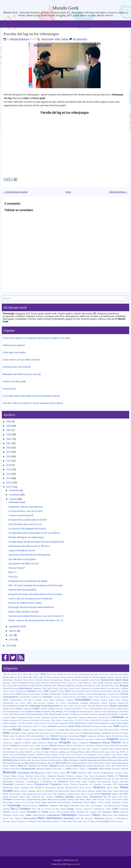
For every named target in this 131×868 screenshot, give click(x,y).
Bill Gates (97, 686)
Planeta (98, 779)
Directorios (27, 709)
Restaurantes (64, 791)
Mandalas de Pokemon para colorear (22, 374)
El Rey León (8, 714)
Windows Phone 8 (10, 822)
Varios (116, 812)
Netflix (69, 769)
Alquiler (111, 677)
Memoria (113, 760)
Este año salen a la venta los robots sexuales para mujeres (33, 403)
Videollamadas (84, 815)
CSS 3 (31, 700)
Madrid (30, 758)
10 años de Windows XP (21, 515)
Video (57, 39)
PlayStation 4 (35, 782)
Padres (43, 776)
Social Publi (117, 797)
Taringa (125, 802)
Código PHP (55, 694)
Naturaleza (16, 769)
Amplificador (8, 680)
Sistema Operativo (65, 797)
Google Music (88, 730)
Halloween (106, 733)
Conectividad (24, 697)
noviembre (15, 495)
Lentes (112, 752)
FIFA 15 (80, 720)
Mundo (61, 766)
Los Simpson (77, 755)
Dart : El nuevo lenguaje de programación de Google (35, 585)
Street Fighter (123, 800)
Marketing (8, 760)
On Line (72, 773)
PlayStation (8, 782)
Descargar (35, 706)
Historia (54, 736)
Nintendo (93, 769)
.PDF (5, 674)
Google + (26, 730)
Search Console (88, 794)
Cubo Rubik (49, 700)
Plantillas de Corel (111, 779)
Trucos (6, 812)
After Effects (34, 677)
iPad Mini (45, 746)
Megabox (84, 760)
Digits (12, 709)
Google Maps (76, 730)
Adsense (13, 677)
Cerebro (40, 691)
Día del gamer (81, 706)
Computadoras (11, 697)
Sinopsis (50, 797)
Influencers (53, 743)
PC (117, 776)
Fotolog (71, 723)
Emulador (84, 714)
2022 (9, 439)
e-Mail (37, 711)
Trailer (115, 809)
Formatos (42, 723)
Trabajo (70, 809)
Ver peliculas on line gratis (22, 559)
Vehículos (124, 812)
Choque (87, 691)
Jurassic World (121, 749)
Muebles (45, 766)
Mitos (96, 763)
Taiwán (108, 802)
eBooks (59, 711)
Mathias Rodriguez (20, 39)
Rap (32, 788)
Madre (24, 758)
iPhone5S (99, 746)
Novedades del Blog (29, 773)
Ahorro (57, 677)
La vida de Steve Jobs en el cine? (26, 511)
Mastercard (45, 760)
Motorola (13, 766)
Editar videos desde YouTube (24, 612)
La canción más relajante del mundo (27, 529)
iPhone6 (106, 746)
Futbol (119, 723)
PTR (115, 784)
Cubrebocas (60, 700)
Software (7, 799)
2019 (9, 452)
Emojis (58, 714)
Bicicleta (88, 686)
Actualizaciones (117, 674)
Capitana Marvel (99, 689)
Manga (65, 758)
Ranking (25, 788)
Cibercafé (116, 691)
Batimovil (40, 686)
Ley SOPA (120, 752)
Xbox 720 (86, 822)
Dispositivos (77, 709)
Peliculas (124, 776)
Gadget (13, 726)
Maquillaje (86, 758)
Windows (99, 818)
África (26, 677)
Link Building (20, 755)
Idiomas (80, 739)
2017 (9, 461)
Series (6, 797)
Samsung (27, 794)
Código (45, 694)
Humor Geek (47, 39)
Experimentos (72, 718)
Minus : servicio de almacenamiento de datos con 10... (36, 620)
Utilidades (107, 812)
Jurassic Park (107, 749)
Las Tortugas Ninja (75, 752)
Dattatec (51, 703)
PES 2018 (56, 779)
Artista (53, 683)
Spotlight (71, 800)
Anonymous (57, 680)
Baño (24, 686)
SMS (105, 797)
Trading (78, 809)
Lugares (107, 755)
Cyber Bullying (122, 700)
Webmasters (30, 818)
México (34, 763)
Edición (91, 712)
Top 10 (40, 809)
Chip (73, 691)
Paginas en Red (73, 864)
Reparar (32, 791)
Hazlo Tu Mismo (17, 736)
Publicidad (123, 784)
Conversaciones (68, 697)
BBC (55, 686)
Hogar (83, 736)
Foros (49, 723)
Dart (17, 703)
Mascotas (36, 760)
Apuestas (7, 683)
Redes (116, 788)
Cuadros (39, 700)
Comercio (73, 694)
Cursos (96, 700)
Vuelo (115, 815)
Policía (72, 782)
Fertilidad (35, 720)
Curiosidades (83, 700)
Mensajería (123, 760)
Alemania (79, 677)
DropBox (30, 711)
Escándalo (124, 714)
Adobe (6, 677)
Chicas (61, 691)
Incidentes (27, 743)
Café (44, 689)
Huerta (27, 739)
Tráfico (108, 809)
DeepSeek (84, 703)
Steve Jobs (91, 799)
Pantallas (79, 776)
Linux (48, 755)
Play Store (124, 779)
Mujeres (54, 766)
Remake (24, 791)
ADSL (20, 677)
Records (89, 788)
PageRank (52, 776)
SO (110, 797)
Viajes (22, 815)
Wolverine (33, 822)
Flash (30, 723)
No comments (80, 39)
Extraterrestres (104, 718)
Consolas (47, 697)
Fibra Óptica (56, 720)
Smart (85, 797)
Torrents (48, 809)
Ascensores (61, 683)
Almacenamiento (100, 677)
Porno (84, 782)
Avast (5, 686)
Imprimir (18, 743)
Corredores (115, 697)
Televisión (75, 806)
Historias (63, 736)
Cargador (124, 689)
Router (110, 791)
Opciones (97, 773)
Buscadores (26, 688)
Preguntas (124, 782)
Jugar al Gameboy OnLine (22, 550)
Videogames (54, 815)
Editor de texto (101, 712)
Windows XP (23, 822)
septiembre (15, 626)
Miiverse (70, 763)
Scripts (77, 794)
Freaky (96, 723)
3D (69, 674)
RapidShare (40, 788)
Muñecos (69, 766)
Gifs (5, 730)
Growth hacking (27, 733)
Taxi (4, 806)
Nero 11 (12, 572)
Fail (127, 717)
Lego (107, 752)
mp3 (39, 766)
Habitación (87, 733)
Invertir (32, 746)
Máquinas (95, 757)
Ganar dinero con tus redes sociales (21, 360)
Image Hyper (101, 739)
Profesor (30, 784)
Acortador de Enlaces (100, 674)
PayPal (111, 776)
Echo (66, 712)
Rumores (124, 791)
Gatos (110, 726)
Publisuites (8, 788)
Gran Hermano (106, 730)
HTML (13, 739)
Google (17, 730)
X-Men (64, 822)
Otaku (14, 776)
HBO (28, 736)
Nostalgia (116, 769)
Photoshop (66, 779)
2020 (9, 448)
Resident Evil (51, 791)
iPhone (53, 745)
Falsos (6, 720)
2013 (9, 478)
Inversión (24, 746)
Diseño (36, 709)
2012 (9, 483)
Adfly (126, 674)
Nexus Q (84, 769)
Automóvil (117, 683)
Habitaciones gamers (14, 345)
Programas (56, 784)
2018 (9, 456)
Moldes (102, 763)
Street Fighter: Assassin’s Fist (16, 802)
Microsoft (61, 763)
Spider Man (46, 799)
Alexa (86, 677)
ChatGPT (54, 691)
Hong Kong (124, 736)
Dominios (98, 709)
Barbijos (31, 686)
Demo (104, 703)
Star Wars (80, 799)
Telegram (53, 806)
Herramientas (37, 736)
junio (12, 639)
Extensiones (92, 718)
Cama (66, 689)
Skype (79, 797)
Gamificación (62, 726)
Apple (119, 680)
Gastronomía (96, 726)
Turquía (22, 812)
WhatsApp (69, 818)
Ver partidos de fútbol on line (24, 564)
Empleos (66, 714)
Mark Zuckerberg (120, 757)
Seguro (115, 794)
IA (68, 739)
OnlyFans (82, 773)
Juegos (46, 749)
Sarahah (70, 794)
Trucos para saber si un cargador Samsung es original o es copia (36, 338)
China (68, 691)
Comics (82, 694)
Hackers (97, 733)
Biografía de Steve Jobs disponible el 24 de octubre (35, 594)
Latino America (92, 752)
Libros (6, 755)
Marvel (17, 760)
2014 (9, 474)
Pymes (17, 788)
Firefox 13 (14, 723)
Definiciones (95, 703)
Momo (108, 763)
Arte (39, 683)
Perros (16, 779)
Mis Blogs (89, 763)
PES (31, 779)
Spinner (56, 800)
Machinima (16, 758)
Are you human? (17, 568)
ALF (90, 677)
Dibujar (105, 706)
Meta (27, 763)
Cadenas (37, 688)
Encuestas (94, 714)
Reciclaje (60, 788)
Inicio (68, 192)
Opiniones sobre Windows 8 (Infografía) (29, 555)
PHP (74, 779)
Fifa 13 (73, 720)
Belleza (61, 686)
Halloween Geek (17, 502)
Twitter (45, 812)
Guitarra (78, 733)
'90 (9, 674)
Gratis (6, 733)
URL (87, 812)
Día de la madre (67, 706)
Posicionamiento (104, 782)
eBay (53, 712)
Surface (86, 802)
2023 (9, 434)
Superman (77, 802)
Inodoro (75, 743)
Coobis (91, 697)
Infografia (65, 743)
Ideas (73, 739)
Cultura (70, 700)
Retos (73, 791)
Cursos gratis (107, 700)
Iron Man (124, 746)
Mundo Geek (65, 8)
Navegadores (28, 769)
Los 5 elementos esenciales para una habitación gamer (31, 396)
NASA (119, 766)
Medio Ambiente (71, 760)
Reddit (109, 788)
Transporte (124, 809)
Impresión (124, 739)
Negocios (49, 769)
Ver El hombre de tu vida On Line (25, 524)
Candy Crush (74, 689)
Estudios (45, 717)
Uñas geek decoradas (14, 352)
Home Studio (10, 389)
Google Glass (64, 730)
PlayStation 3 (21, 782)
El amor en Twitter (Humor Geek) (25, 603)
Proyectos (98, 784)
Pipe (92, 779)
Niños (102, 769)
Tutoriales (32, 812)
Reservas (41, 791)
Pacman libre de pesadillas (22, 590)
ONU (90, 773)
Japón (37, 749)
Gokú (10, 730)
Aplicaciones (108, 680)
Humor (46, 739)
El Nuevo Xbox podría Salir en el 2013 (28, 520)
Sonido (17, 799)
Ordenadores (108, 773)
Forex (35, 723)
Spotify (63, 799)
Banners (17, 686)
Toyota (63, 809)
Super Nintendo (49, 802)
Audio (101, 683)
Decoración (73, 703)
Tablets (93, 802)
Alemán (71, 677)
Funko (112, 723)
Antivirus (76, 680)
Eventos (62, 718)
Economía (82, 711)
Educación (112, 711)
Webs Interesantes (50, 818)
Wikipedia (89, 819)
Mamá (49, 758)
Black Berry (114, 686)
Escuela (6, 718)
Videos (65, 39)
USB (99, 812)
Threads (124, 806)
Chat (46, 691)
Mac (126, 755)
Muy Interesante (89, 766)
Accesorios (84, 674)
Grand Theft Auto (121, 730)
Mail (36, 757)
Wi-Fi (78, 818)
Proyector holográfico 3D (81, 784)
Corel (97, 697)
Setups (22, 797)
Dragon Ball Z (14, 711)
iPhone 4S (71, 746)
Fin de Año (115, 720)
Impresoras (8, 743)
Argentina (23, 683)
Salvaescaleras (16, 794)
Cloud (32, 694)
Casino (12, 691)
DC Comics (61, 703)
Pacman (29, 776)
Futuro (6, 726)
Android (18, 680)
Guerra (66, 733)
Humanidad (36, 739)
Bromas (15, 688)
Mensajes (7, 763)
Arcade (15, 683)
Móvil (21, 766)
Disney (68, 709)
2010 (9, 646)
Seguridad (106, 794)
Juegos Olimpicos (60, 749)
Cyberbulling (8, 703)
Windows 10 (111, 819)
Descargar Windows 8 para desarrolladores (31, 607)
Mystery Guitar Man (107, 766)
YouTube (105, 821)
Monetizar (123, 763)
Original (6, 776)
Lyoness (120, 755)
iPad (38, 746)
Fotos (77, 723)
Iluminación (89, 739)
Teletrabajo (64, 806)
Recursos (99, 787)
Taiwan (101, 802)
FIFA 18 (88, 720)
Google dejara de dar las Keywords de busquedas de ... (37, 542)
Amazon (119, 677)
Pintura (86, 779)
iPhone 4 (62, 746)
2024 (9, 430)
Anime (47, 680)
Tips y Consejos (20, 809)
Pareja (92, 776)
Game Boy (27, 726)
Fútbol (125, 723)
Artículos (45, 683)
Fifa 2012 (13, 577)
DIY (91, 709)
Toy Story (56, 809)
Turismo (14, 812)
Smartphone (96, 797)
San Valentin (59, 794)
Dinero (19, 709)
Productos (20, 784)
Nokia (108, 769)
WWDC (56, 822)
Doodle (119, 709)
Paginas (61, 776)
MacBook (7, 758)
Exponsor (83, 718)
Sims (43, 797)
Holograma (91, 736)
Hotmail (6, 739)
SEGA (97, 794)
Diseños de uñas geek (14, 381)
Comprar (124, 694)
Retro (79, 791)
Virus (110, 815)
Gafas (20, 726)
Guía (71, 733)
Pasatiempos (101, 776)
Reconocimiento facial (75, 788)
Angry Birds (28, 680)
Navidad (40, 769)
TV (39, 812)
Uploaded (80, 812)
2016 (9, 465)
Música (77, 766)
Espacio (14, 717)
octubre (13, 499)
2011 (9, 487)
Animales (39, 680)
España (22, 717)
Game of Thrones (40, 726)
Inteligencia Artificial (100, 743)
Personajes (24, 779)
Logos (55, 755)
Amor (126, 677)
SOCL (126, 797)
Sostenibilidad (33, 799)
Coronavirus (105, 697)
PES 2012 (37, 779)
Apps (125, 680)
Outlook (21, 776)
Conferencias (36, 697)
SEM (121, 794)
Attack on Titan (90, 683)
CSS (25, 700)
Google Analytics (38, 730)
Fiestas (66, 720)
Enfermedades (113, 714)
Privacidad (8, 784)
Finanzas (124, 720)
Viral (104, 815)
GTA (37, 733)
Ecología (73, 711)
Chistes (80, 691)
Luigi (114, 755)
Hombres (101, 736)
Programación (42, 784)
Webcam (19, 819)
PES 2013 (47, 779)
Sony (23, 799)
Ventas (15, 815)
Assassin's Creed (75, 683)
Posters (115, 782)
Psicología (107, 784)
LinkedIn (31, 755)
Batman (48, 686)
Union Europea (63, 812)
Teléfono (43, 806)
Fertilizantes (45, 720)
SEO (126, 794)
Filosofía (106, 720)
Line (11, 755)
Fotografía (63, 723)
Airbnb (64, 677)
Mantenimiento (74, 758)
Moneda (115, 763)
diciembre (14, 490)
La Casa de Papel (41, 752)
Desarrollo (24, 706)
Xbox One (95, 821)
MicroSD (52, 763)
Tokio (34, 809)
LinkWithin (40, 755)
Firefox (6, 723)
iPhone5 (90, 746)
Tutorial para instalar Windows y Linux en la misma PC (36, 616)
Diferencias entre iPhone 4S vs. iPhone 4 (29, 546)
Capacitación (86, 689)
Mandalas (57, 758)
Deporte (113, 703)
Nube (42, 773)
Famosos (14, 720)
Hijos (47, 736)
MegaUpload (94, 760)
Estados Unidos (33, 718)
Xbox (70, 821)
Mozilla (33, 766)
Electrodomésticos (34, 714)
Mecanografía (57, 760)
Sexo (28, 797)
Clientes (25, 694)
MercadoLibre (18, 763)
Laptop (62, 752)
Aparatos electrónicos (91, 680)
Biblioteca (80, 686)
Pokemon (63, 782)
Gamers (52, 726)
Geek (116, 726)
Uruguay (93, 812)
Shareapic (36, 797)
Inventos (15, 745)
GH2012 (124, 726)
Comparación (113, 694)
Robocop (91, 791)
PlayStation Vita (50, 782)
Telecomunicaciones (30, 806)
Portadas (92, 782)
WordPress (48, 821)
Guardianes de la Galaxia (51, 733)
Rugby (116, 791)
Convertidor (81, 697)
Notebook (124, 769)
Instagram (83, 743)
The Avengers (97, 806)
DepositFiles (123, 703)
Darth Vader (26, 703)
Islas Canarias (20, 749)
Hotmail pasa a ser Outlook (17, 367)
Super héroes (35, 802)
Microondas (42, 763)
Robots (99, 791)
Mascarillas (26, 760)
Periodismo (7, 779)
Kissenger (20, 752)
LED (102, 752)
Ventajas (7, 815)
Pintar (79, 779)
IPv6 (117, 746)
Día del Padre (95, 706)
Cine (19, 694)
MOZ (26, 766)
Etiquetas (54, 718)
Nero (55, 769)
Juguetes (95, 749)
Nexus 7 (76, 769)
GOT (96, 730)
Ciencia (125, 691)
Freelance (104, 723)
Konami (29, 752)
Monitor (6, 766)
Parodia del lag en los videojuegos (31, 34)
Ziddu (112, 822)
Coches (38, 694)
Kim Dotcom (9, 752)
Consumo (57, 697)
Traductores (99, 809)
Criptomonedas (16, 700)
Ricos (85, 791)
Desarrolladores (10, 706)
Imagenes (113, 739)
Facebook (118, 717)
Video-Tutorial (39, 815)
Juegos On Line (77, 749)
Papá (86, 776)
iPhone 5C (81, 746)
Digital (6, 709)
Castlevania (21, 691)
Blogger (124, 685)
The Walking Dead (112, 806)
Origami (118, 773)
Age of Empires (46, 677)
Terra (82, 806)
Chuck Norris (106, 691)
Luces (100, 755)
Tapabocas (116, 802)
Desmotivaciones (50, 706)
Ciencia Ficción (9, 694)
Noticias (10, 772)
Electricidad (19, 714)
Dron (23, 712)
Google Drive (51, 730)
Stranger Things (104, 800)
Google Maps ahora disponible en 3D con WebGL (34, 533)
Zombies (119, 822)
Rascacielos (51, 788)
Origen (125, 773)
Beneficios (70, 686)
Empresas (75, 714)
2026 (9, 421)
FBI (20, 720)
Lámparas (53, 752)
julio (11, 635)
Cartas (6, 691)
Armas (32, 683)
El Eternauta (123, 712)
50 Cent (75, 674)
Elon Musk (49, 714)
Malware (42, 758)
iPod (112, 746)
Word (40, 822)
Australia (109, 683)
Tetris (88, 806)
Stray (114, 800)
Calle (60, 689)
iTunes (31, 749)
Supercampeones (64, 802)
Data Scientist (39, 703)
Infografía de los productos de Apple (28, 581)
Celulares (31, 691)
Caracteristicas (113, 689)
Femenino (26, 720)
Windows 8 (123, 818)
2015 (9, 469)
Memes (104, 760)
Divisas (86, 709)
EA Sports (46, 711)
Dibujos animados (119, 706)
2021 (9, 443)
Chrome (95, 691)
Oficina (63, 773)
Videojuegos (69, 815)
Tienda (6, 809)
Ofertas (56, 773)
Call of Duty (52, 688)
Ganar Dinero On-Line (79, 726)
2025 (9, 426)
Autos (125, 683)
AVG (10, 686)
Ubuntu (52, 812)
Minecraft (79, 763)
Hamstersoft (117, 733)
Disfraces (60, 709)
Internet (116, 743)
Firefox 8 (24, 723)
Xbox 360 (77, 821)
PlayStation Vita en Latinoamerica (26, 507)
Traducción (87, 809)
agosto (13, 631)
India (35, 743)
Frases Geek (87, 723)
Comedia (65, 694)
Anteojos (67, 680)
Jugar (88, 749)
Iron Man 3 (8, 749)
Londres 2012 (64, 755)
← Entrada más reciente (15, 192)
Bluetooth (7, 689)
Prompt (66, 784)
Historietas (73, 736)
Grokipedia (15, 733)
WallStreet (123, 815)
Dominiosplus (110, 709)
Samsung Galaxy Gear (43, 794)
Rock (105, 791)
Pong (78, 782)
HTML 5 (20, 739)
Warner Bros (8, 819)
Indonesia (42, 743)
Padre (37, 776)
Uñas (72, 812)
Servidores (14, 797)
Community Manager (96, 694)
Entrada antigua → (119, 192)
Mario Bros (106, 757)
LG (127, 752)
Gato (105, 726)
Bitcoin (105, 686)
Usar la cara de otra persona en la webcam (31, 599)
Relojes (17, 791)
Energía (102, 714)
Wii (82, 818)
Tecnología (14, 805)
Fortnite (55, 723)
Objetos (49, 773)
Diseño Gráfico (48, 709)
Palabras (70, 776)
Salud (5, 794)
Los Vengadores (90, 755)
